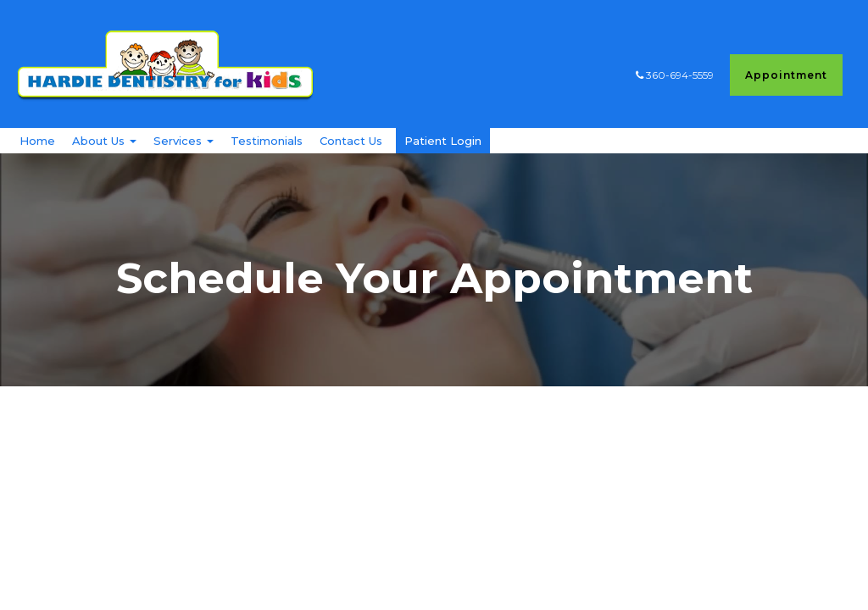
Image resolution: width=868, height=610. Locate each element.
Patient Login (443, 159)
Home (37, 159)
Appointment (786, 75)
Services (184, 159)
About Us (104, 159)
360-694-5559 (679, 75)
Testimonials (267, 159)
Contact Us (351, 159)
